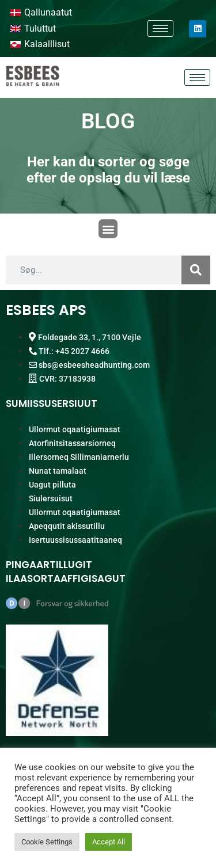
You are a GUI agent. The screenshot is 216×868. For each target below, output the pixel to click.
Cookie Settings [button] (47, 842)
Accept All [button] (109, 842)
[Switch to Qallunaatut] (41, 13)
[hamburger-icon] (160, 28)
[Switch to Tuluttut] (33, 29)
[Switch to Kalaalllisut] (40, 45)
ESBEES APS (46, 310)
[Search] (196, 270)
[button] (108, 229)
